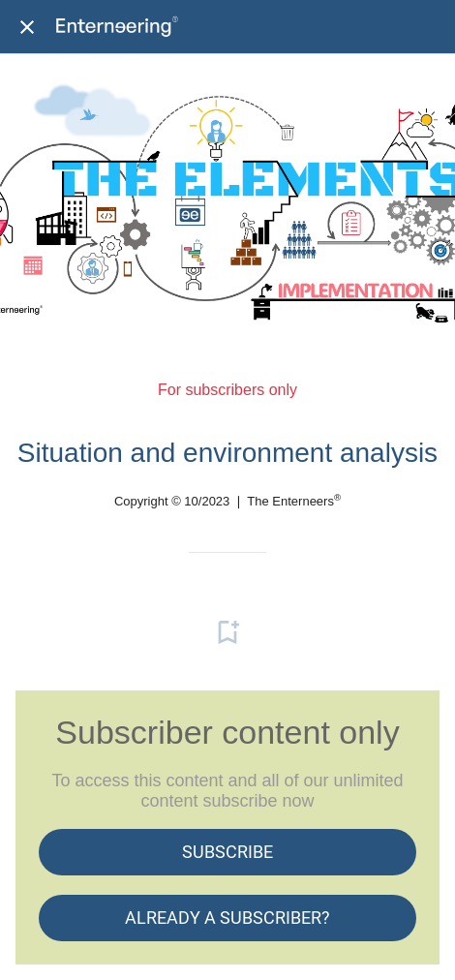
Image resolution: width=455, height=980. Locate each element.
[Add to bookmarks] (227, 632)
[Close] (27, 27)
